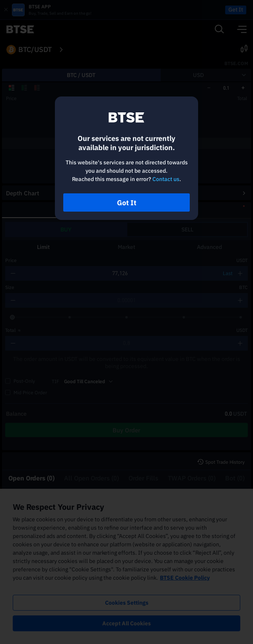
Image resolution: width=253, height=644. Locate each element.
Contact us (166, 179)
